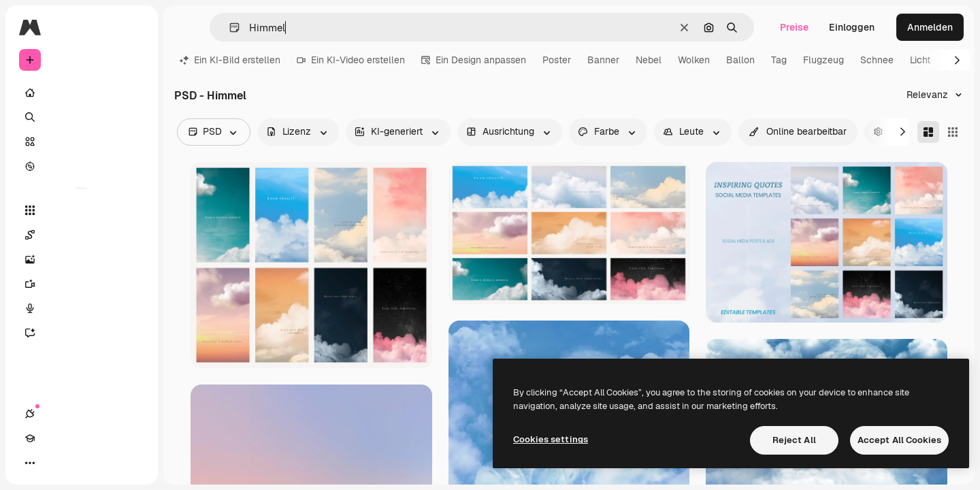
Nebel (649, 60)
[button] (229, 28)
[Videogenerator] (82, 284)
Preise (794, 27)
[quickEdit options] (798, 132)
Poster (557, 60)
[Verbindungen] (30, 463)
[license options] (298, 132)
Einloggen (852, 27)
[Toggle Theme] (79, 463)
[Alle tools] (82, 210)
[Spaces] (82, 235)
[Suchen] (82, 117)
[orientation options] (510, 132)
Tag (779, 60)
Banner (603, 60)
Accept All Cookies (899, 440)
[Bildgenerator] (82, 259)
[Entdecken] (82, 166)
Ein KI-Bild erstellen (230, 60)
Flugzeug (823, 60)
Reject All (794, 440)
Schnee (877, 60)
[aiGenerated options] (398, 132)
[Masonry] (928, 132)
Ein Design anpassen (474, 60)
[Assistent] (82, 333)
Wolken (694, 60)
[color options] (608, 132)
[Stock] (82, 142)
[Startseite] (82, 93)
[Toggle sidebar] (133, 27)
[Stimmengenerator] (82, 308)
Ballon (740, 60)
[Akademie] (54, 463)
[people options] (693, 132)
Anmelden (930, 27)
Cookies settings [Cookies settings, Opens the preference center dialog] (551, 439)
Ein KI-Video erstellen (351, 60)
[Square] (953, 132)
